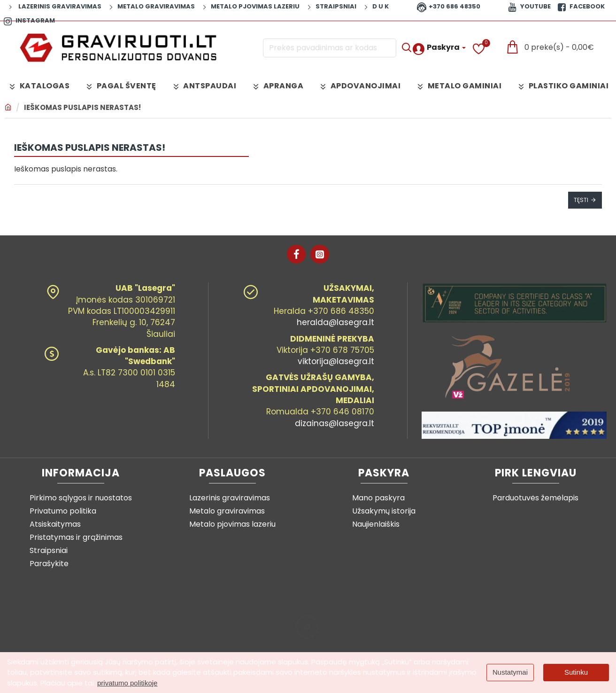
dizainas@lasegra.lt (335, 423)
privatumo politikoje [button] (127, 683)
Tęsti (581, 200)
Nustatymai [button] (510, 672)
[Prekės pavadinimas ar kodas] (406, 48)
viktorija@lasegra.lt (336, 361)
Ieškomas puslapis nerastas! (82, 107)
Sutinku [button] (576, 672)
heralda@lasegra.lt (335, 322)
